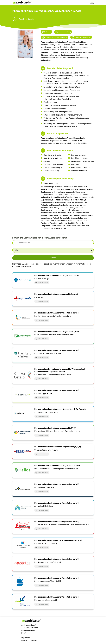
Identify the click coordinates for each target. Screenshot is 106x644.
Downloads (26, 633)
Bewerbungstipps (28, 630)
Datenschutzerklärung (30, 640)
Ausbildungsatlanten (30, 628)
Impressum (26, 638)
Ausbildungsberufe (29, 625)
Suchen (53, 258)
